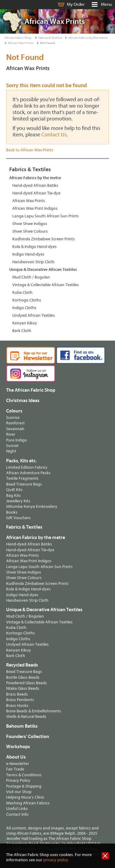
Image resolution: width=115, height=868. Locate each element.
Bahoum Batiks (22, 726)
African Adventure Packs (28, 473)
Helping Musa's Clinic (25, 797)
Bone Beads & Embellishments (34, 711)
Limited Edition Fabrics (27, 467)
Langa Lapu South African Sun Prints (46, 216)
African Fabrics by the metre (88, 38)
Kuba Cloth (22, 292)
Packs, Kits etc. (21, 461)
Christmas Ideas (23, 401)
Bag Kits (13, 495)
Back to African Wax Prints (30, 150)
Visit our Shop (19, 792)
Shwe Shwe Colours (30, 231)
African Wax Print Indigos (35, 208)
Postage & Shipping (24, 786)
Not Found (47, 43)
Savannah (15, 429)
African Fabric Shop (18, 38)
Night (11, 451)
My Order (76, 4)
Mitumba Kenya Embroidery (32, 506)
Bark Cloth (22, 331)
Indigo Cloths (24, 308)
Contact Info (17, 814)
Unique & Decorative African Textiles (43, 270)
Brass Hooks (17, 705)
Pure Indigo (17, 440)
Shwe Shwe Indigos (30, 224)
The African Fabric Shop (31, 390)
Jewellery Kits (18, 501)
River (11, 434)
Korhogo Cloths (27, 300)
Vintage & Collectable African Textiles (46, 285)
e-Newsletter (18, 764)
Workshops (18, 747)
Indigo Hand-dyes (28, 254)
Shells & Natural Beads (26, 717)
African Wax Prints (20, 43)
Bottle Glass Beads (23, 677)
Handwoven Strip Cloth (33, 262)
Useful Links (17, 809)
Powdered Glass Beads (27, 683)
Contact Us (54, 135)
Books (12, 512)
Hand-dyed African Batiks (35, 185)
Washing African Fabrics (28, 803)
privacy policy (56, 860)
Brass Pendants (20, 700)
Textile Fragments (22, 478)
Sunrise (13, 417)
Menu (106, 4)
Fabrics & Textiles (50, 38)
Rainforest (15, 423)
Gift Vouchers (18, 518)
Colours (14, 411)
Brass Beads (17, 694)
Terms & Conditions (24, 775)
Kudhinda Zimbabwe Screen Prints (44, 239)
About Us (16, 757)
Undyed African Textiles (34, 315)
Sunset (12, 446)
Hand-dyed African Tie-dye (36, 193)
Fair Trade (15, 769)
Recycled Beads (22, 665)
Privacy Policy (18, 780)
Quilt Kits (14, 490)
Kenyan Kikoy (25, 323)
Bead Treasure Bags (24, 484)
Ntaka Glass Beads (23, 688)
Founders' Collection (28, 737)
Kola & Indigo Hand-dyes (34, 247)
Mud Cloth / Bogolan (31, 277)
